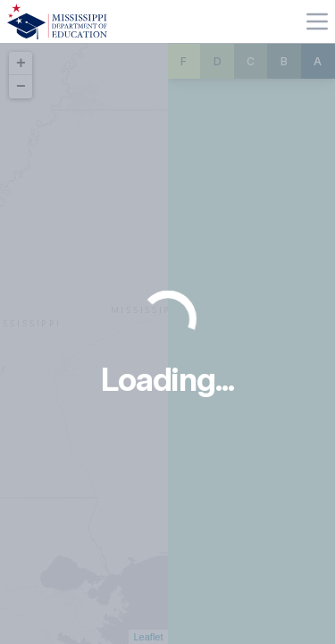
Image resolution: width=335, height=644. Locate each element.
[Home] (57, 21)
